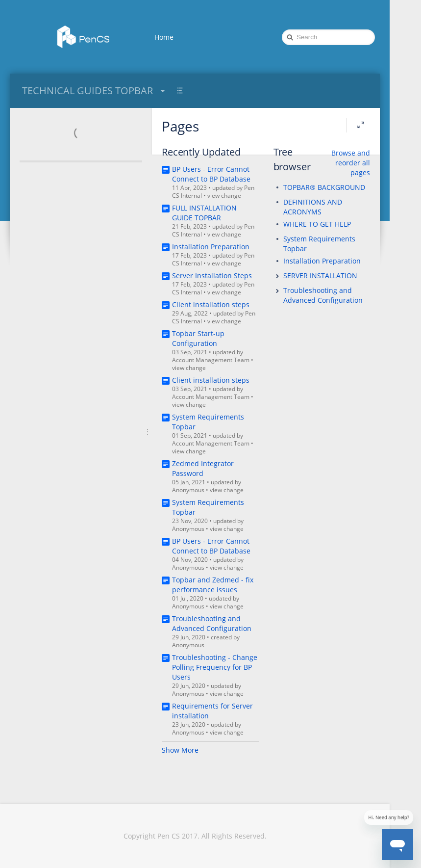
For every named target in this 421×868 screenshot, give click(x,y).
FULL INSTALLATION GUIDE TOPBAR (204, 213)
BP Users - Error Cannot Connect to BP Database (211, 174)
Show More (180, 750)
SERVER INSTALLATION (320, 276)
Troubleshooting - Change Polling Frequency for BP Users (215, 667)
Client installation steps (211, 304)
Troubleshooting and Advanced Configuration (212, 623)
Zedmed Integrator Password (203, 468)
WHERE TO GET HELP (317, 224)
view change (224, 196)
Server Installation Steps (212, 276)
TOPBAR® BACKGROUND (324, 187)
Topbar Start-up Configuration (198, 338)
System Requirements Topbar (319, 244)
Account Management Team (211, 360)
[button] (277, 276)
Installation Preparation (211, 247)
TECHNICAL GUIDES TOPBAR (95, 91)
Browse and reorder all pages (351, 163)
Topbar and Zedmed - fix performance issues (213, 585)
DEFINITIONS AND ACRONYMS (313, 207)
